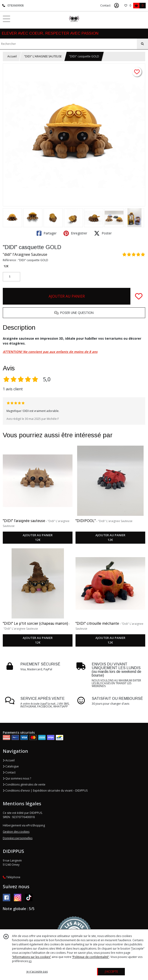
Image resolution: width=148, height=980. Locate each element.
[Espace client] (117, 6)
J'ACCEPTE (111, 972)
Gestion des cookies (16, 832)
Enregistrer (75, 233)
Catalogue (11, 766)
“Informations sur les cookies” (31, 957)
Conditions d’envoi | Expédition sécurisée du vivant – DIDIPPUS (45, 791)
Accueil (12, 56)
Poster (103, 233)
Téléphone (12, 877)
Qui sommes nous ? (17, 778)
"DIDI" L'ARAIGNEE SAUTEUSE (43, 56)
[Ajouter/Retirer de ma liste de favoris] (139, 296)
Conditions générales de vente (24, 784)
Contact (105, 5)
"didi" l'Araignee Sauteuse (25, 254)
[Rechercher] (142, 44)
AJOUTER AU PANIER (67, 296)
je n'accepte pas (37, 972)
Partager (47, 233)
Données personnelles (18, 838)
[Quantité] (11, 277)
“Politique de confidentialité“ (91, 957)
